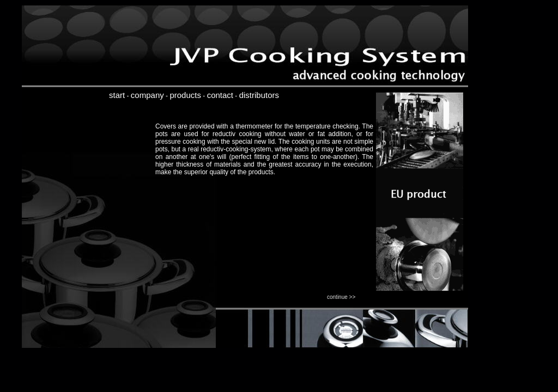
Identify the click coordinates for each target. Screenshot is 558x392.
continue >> (341, 297)
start (117, 95)
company (147, 95)
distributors (259, 95)
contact (220, 95)
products (185, 95)
